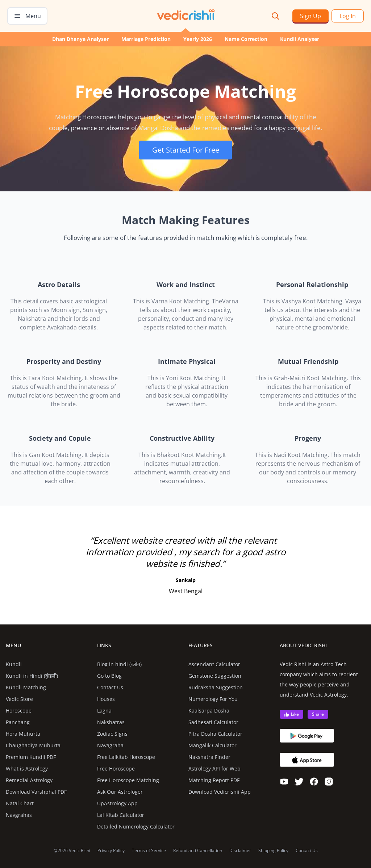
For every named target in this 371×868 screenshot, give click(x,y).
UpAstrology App (117, 803)
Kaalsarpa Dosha (209, 711)
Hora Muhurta (23, 734)
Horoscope (19, 711)
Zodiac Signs (112, 734)
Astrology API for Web (214, 769)
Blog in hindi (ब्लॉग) (119, 664)
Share (318, 714)
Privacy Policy (111, 851)
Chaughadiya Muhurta (33, 745)
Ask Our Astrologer (120, 792)
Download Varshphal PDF (36, 792)
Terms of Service (149, 851)
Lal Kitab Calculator (121, 815)
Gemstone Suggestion (215, 676)
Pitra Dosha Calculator (215, 734)
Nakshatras (111, 722)
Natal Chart (20, 803)
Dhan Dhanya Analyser (80, 39)
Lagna (104, 711)
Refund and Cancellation (198, 851)
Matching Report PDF (214, 780)
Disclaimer (240, 851)
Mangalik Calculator (212, 745)
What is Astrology (27, 769)
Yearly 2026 (198, 39)
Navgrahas (19, 815)
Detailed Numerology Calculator (136, 827)
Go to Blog (109, 676)
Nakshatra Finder (209, 757)
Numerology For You (213, 699)
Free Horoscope (116, 769)
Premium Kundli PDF (31, 757)
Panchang (18, 722)
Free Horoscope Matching (128, 780)
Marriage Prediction (146, 39)
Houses (106, 699)
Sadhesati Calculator (213, 722)
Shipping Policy (273, 851)
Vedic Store (19, 699)
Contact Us (110, 687)
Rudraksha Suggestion (216, 687)
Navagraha (110, 745)
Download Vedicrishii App (220, 792)
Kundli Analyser (300, 39)
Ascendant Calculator (214, 664)
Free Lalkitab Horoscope (126, 757)
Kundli (14, 664)
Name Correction (246, 39)
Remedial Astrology (29, 780)
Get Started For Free (186, 150)
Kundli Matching (26, 687)
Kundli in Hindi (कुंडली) (32, 676)
